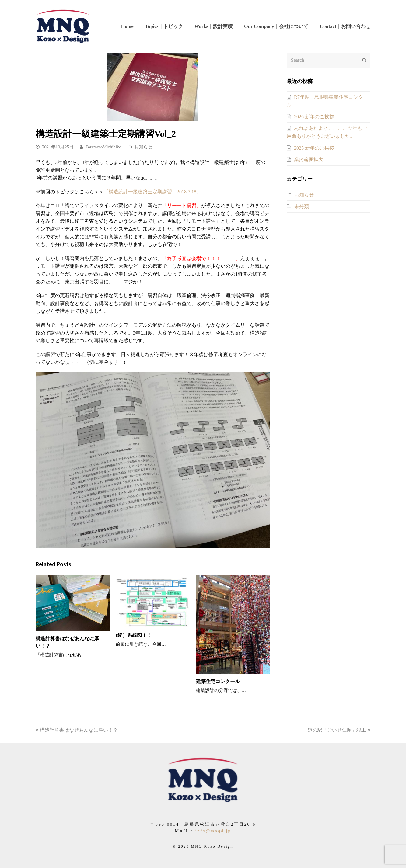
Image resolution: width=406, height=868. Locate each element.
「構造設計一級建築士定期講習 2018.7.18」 (152, 192)
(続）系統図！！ (133, 635)
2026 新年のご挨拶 (314, 117)
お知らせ (143, 147)
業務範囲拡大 (309, 160)
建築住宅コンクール (218, 681)
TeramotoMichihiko (103, 147)
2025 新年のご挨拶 (314, 148)
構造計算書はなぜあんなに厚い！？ (77, 730)
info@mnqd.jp (213, 831)
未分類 (302, 206)
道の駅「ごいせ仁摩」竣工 (339, 730)
